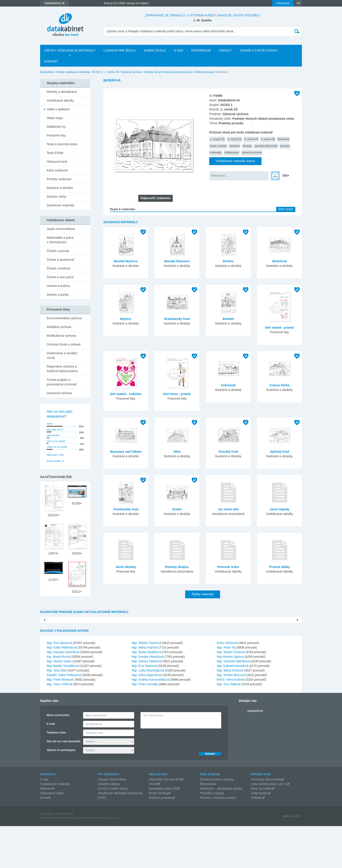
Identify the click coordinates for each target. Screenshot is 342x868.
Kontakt (51, 61)
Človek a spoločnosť (61, 260)
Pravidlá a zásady (212, 835)
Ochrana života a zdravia (64, 344)
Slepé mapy (55, 118)
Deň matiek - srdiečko (126, 394)
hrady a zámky (218, 146)
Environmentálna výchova (64, 318)
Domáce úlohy (56, 197)
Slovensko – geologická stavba (221, 830)
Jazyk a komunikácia (61, 229)
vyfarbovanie (232, 152)
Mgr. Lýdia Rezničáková (148, 712)
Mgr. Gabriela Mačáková (233, 703)
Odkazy (226, 50)
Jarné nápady (279, 509)
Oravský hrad (228, 452)
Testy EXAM (55, 153)
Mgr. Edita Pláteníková (62, 689)
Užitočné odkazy (109, 826)
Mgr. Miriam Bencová (231, 717)
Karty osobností (57, 170)
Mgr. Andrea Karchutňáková (151, 721)
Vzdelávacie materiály (55, 826)
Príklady (256, 840)
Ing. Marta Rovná (58, 699)
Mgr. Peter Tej (226, 689)
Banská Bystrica (126, 261)
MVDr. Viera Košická (231, 721)
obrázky (247, 146)
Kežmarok (228, 385)
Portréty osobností (59, 179)
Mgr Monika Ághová (230, 699)
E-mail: (51, 766)
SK (298, 3)
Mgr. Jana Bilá (56, 712)
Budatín (228, 319)
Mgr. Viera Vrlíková (60, 726)
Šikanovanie (208, 826)
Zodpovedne (259, 835)
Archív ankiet (54, 461)
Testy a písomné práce (62, 144)
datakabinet (255, 753)
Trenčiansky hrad (126, 509)
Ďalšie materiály (203, 594)
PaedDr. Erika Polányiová (64, 717)
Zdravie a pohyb (58, 295)
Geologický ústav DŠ (163, 830)
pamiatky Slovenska (266, 146)
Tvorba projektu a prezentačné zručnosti (62, 382)
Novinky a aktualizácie (62, 92)
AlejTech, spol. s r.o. (108, 860)
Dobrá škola (155, 50)
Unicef (153, 826)
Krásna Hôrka (280, 385)
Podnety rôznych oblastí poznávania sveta (168, 72)
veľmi (50, 424)
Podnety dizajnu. (177, 567)
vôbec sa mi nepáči (57, 447)
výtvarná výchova (252, 152)
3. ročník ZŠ (251, 139)
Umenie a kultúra (58, 286)
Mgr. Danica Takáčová (147, 703)
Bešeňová (284, 139)
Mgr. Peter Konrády (145, 726)
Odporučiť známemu (155, 198)
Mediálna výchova (59, 327)
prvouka (285, 146)
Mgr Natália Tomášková (63, 708)
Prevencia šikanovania (266, 821)
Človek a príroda (58, 251)
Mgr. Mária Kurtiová (230, 712)
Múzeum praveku (160, 840)
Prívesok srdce (228, 567)
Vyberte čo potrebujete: (61, 792)
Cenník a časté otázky (259, 50)
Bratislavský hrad (177, 319)
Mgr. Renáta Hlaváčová (148, 699)
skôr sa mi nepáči (56, 441)
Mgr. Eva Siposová (59, 685)
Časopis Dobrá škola (112, 821)
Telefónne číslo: (56, 775)
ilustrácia (235, 146)
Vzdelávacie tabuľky (60, 100)
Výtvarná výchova (131, 72)
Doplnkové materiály (61, 205)
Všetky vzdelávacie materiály (70, 50)
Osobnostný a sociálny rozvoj (62, 355)
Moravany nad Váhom (126, 452)
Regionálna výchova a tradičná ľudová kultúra (62, 369)
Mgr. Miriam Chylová (231, 694)
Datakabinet (47, 72)
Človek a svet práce (60, 277)
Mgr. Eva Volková (229, 726)
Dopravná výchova (59, 393)
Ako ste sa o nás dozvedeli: (64, 783)
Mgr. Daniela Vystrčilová (63, 694)
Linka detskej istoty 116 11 (269, 826)
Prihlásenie (283, 3)
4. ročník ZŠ (268, 139)
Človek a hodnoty (58, 268)
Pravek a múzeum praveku (218, 840)
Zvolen (177, 509)
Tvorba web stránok (52, 860)
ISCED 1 (97, 72)
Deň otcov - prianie (177, 394)
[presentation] (174, 781)
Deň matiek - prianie (280, 328)
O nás (179, 50)
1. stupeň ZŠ (217, 139)
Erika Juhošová (227, 685)
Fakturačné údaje (52, 835)
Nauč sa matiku (261, 830)
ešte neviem (53, 435)
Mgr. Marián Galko (59, 703)
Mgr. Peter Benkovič (60, 721)
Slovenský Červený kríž (165, 821)
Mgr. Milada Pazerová (146, 685)
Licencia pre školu (120, 50)
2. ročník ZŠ (112, 72)
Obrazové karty (57, 162)
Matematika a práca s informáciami (60, 240)
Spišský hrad (280, 452)
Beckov (228, 261)
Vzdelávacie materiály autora (235, 161)
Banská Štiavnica (177, 261)
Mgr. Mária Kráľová (145, 689)
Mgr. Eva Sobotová (145, 708)
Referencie (201, 50)
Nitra (177, 452)
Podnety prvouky (204, 72)
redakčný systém (76, 860)
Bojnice (126, 319)
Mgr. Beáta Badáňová (146, 694)
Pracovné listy (56, 135)
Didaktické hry (56, 127)
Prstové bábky (280, 567)
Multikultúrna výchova (61, 336)
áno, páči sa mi (55, 430)
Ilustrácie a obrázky (60, 188)
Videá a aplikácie (58, 109)
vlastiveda (216, 152)
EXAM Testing (158, 835)
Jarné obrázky (126, 567)
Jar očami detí (228, 509)
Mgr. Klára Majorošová (147, 717)
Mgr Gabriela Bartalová (233, 708)
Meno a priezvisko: (58, 757)
